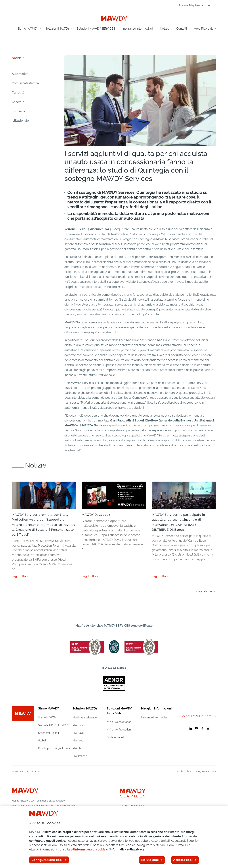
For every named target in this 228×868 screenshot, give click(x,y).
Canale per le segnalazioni (54, 748)
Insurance (19, 111)
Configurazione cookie (206, 771)
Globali (42, 741)
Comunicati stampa (25, 83)
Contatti (182, 29)
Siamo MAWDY (28, 29)
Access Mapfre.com (194, 5)
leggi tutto (19, 576)
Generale (18, 102)
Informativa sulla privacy (127, 849)
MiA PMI (77, 748)
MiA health (79, 741)
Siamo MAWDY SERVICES (54, 725)
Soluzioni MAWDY (57, 29)
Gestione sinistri (116, 737)
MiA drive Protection (119, 730)
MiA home (78, 725)
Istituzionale (20, 121)
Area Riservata (204, 29)
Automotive (20, 74)
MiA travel (78, 733)
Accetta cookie (185, 860)
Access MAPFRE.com (199, 716)
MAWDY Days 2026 (96, 515)
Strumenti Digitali (48, 733)
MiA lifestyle (80, 756)
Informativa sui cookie (90, 849)
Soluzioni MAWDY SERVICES (96, 29)
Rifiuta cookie (152, 860)
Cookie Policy (182, 772)
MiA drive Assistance (119, 722)
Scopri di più (203, 591)
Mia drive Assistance (85, 718)
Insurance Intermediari (138, 29)
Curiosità (18, 92)
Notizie (164, 29)
